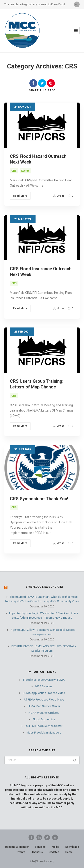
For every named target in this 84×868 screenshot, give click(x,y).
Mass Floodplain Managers (44, 733)
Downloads (72, 847)
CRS (14, 171)
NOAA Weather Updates (44, 713)
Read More (20, 196)
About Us (37, 852)
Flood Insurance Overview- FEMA (44, 680)
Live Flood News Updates (45, 587)
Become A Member (17, 847)
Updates (54, 852)
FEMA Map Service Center (44, 706)
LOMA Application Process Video (44, 693)
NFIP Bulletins (44, 686)
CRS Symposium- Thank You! (39, 499)
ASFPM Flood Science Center (44, 726)
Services (40, 847)
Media (55, 847)
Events (25, 171)
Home (69, 852)
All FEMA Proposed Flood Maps (44, 700)
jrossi (59, 196)
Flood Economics (44, 719)
